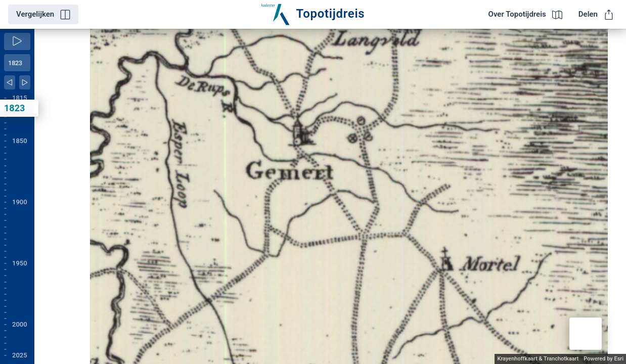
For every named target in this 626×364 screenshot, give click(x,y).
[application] (330, 196)
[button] (586, 334)
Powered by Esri (603, 359)
